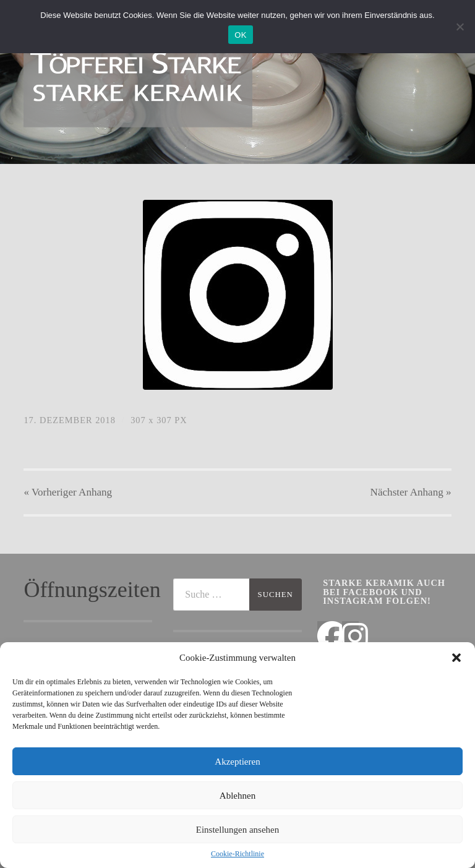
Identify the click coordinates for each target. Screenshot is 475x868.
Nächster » (411, 492)
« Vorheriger (68, 492)
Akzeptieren (237, 762)
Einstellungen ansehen (238, 830)
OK (240, 35)
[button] (456, 658)
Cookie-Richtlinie (237, 854)
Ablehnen (237, 796)
